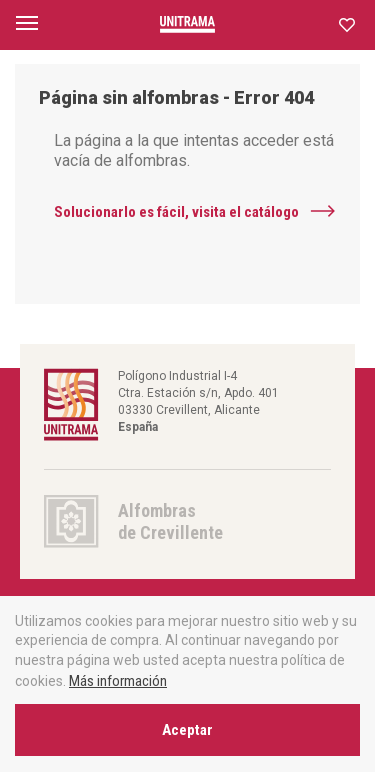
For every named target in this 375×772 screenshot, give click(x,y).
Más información (118, 681)
